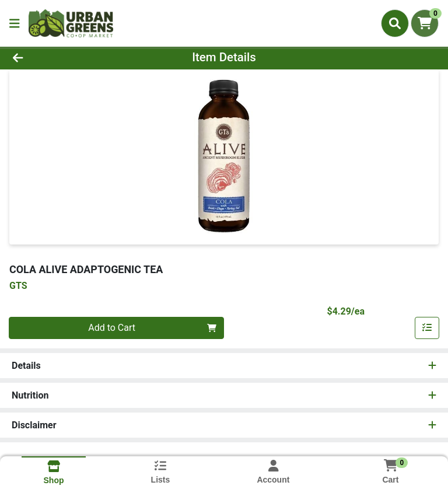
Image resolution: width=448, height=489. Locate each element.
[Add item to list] (427, 328)
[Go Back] (63, 57)
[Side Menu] (15, 23)
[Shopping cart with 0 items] (425, 23)
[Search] (395, 23)
